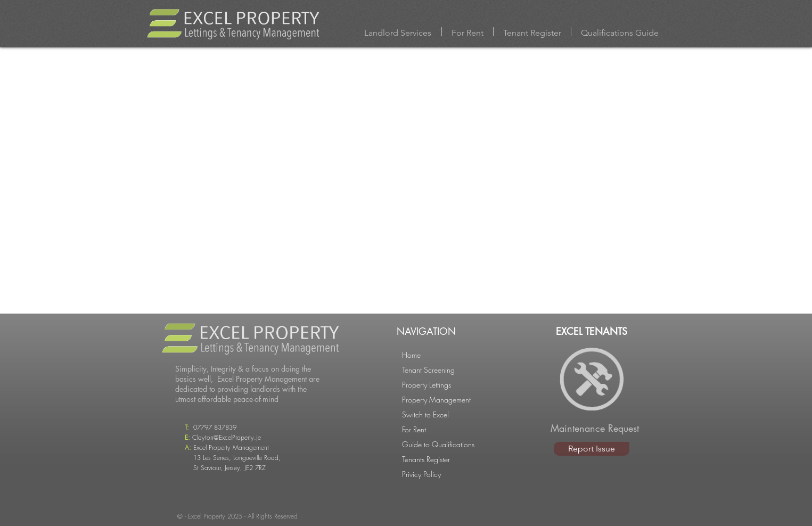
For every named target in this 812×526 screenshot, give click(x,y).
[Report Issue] (592, 449)
